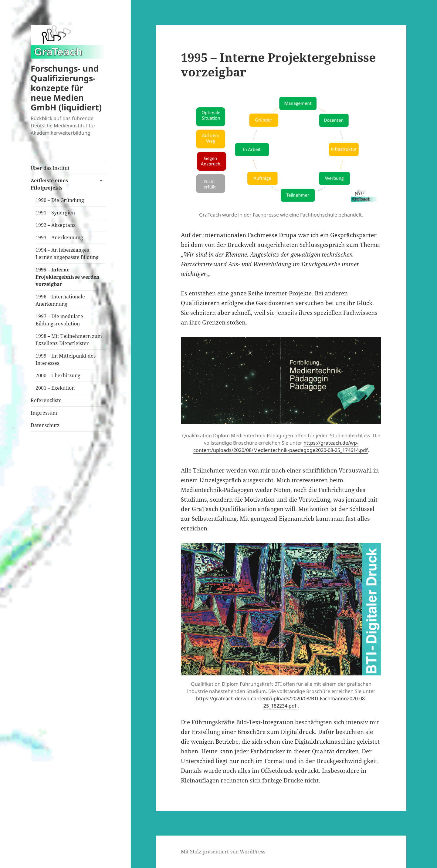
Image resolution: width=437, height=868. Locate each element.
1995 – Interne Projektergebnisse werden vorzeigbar (68, 277)
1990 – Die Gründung (60, 200)
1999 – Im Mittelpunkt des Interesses (66, 359)
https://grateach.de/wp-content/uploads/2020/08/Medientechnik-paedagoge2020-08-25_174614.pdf (281, 446)
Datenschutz (45, 425)
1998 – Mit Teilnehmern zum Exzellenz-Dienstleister (69, 340)
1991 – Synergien (55, 213)
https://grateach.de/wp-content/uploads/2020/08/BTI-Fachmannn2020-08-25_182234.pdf (281, 702)
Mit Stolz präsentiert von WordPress (223, 852)
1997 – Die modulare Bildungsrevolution (59, 320)
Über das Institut (50, 168)
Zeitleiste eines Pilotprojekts (49, 184)
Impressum (44, 413)
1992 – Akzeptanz (56, 225)
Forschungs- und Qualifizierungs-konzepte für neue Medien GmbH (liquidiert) (66, 88)
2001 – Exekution (55, 388)
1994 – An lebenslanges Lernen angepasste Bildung (67, 254)
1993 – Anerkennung (59, 237)
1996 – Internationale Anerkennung (60, 300)
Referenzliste (46, 400)
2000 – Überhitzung (58, 375)
